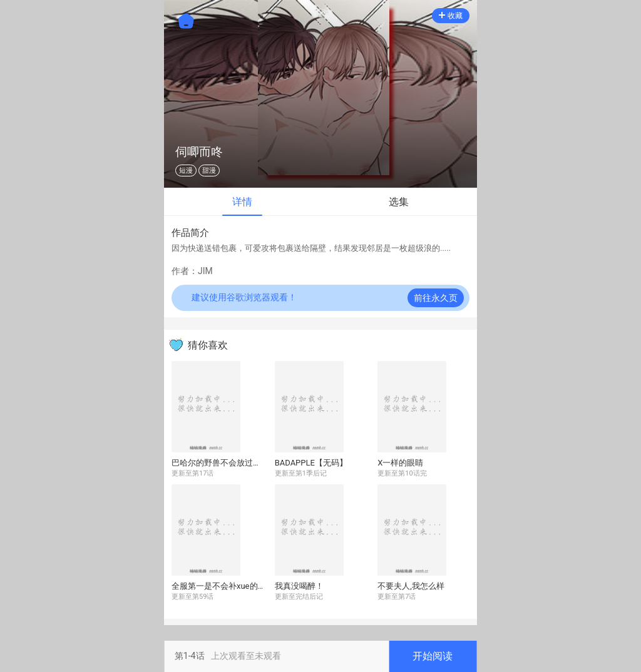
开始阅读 (433, 656)
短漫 (186, 171)
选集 (399, 202)
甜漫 (209, 171)
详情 (242, 202)
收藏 (451, 16)
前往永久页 (436, 298)
